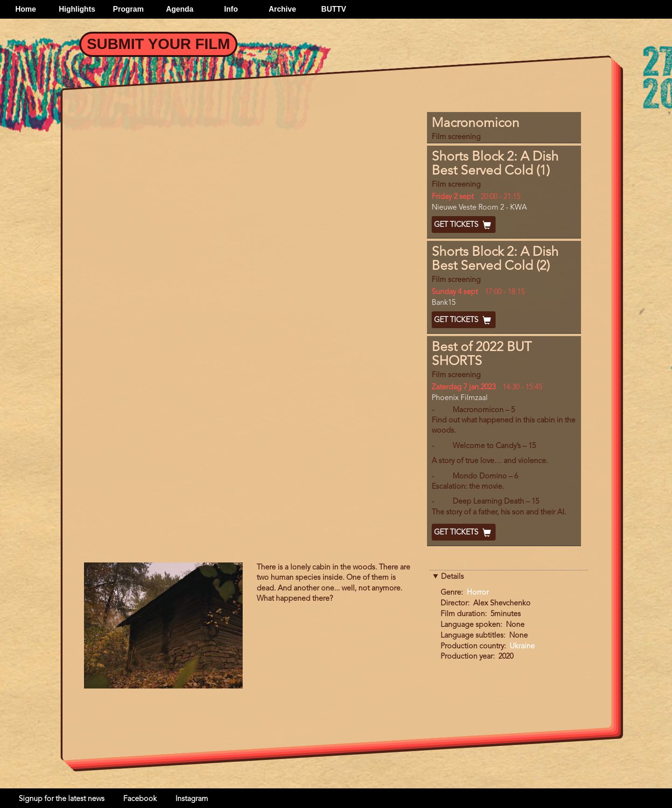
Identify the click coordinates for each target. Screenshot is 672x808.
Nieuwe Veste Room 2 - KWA (479, 208)
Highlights (77, 9)
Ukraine (522, 646)
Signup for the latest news (62, 799)
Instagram (192, 799)
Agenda (180, 9)
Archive (283, 9)
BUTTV (333, 9)
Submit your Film (158, 44)
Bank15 (444, 303)
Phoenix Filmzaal (460, 398)
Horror (478, 593)
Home (26, 9)
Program (128, 9)
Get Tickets (464, 225)
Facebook (140, 799)
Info (231, 9)
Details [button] (452, 577)
